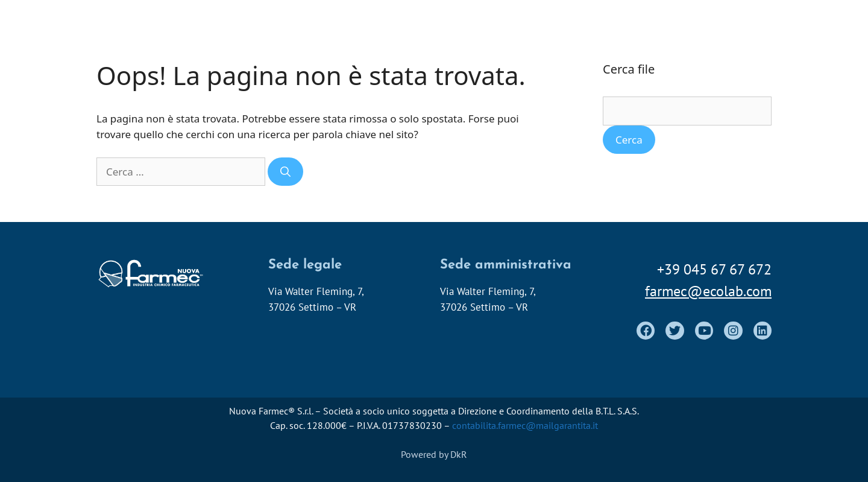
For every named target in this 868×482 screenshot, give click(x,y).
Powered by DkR (434, 454)
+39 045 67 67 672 (714, 269)
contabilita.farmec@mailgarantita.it (525, 425)
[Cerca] (285, 172)
